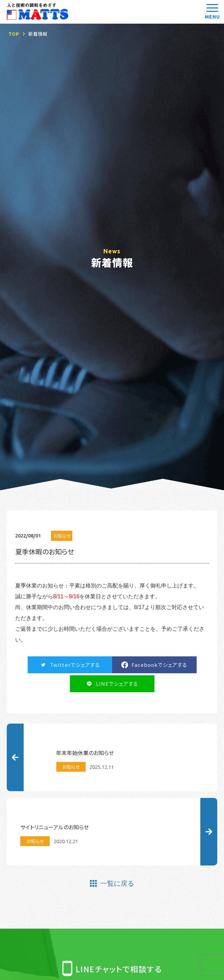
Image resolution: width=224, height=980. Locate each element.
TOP (14, 34)
